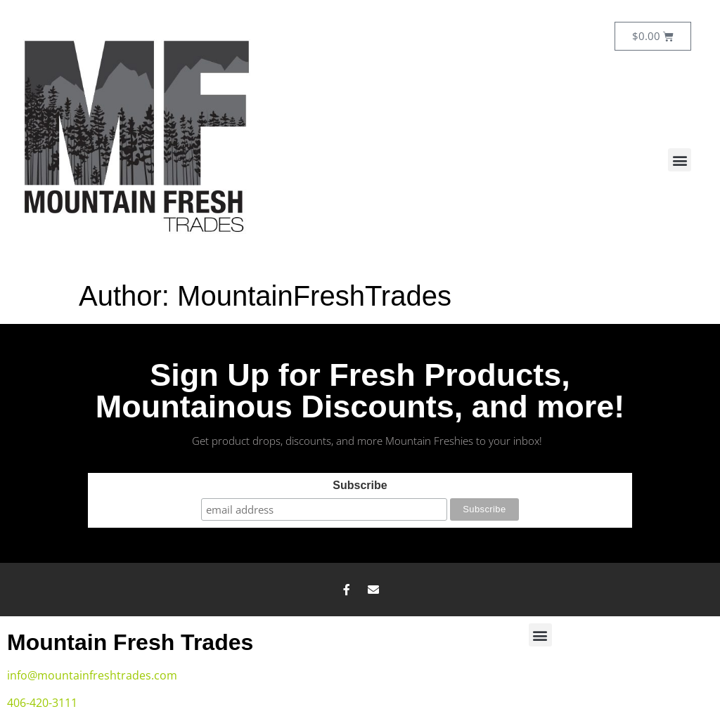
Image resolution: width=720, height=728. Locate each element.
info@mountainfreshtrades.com (92, 675)
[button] (680, 160)
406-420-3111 (42, 703)
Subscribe (360, 486)
